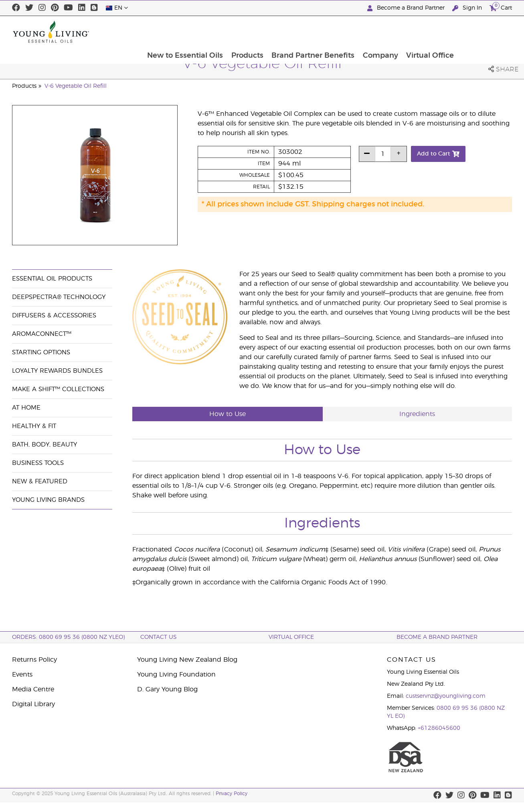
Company (433, 32)
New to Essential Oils (236, 32)
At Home (26, 408)
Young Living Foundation (176, 675)
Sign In (468, 8)
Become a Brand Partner (407, 8)
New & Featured (40, 482)
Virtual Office (484, 32)
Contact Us (159, 637)
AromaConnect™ (42, 334)
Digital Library (33, 704)
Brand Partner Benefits (365, 32)
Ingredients (417, 414)
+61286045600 (439, 728)
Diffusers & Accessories (54, 316)
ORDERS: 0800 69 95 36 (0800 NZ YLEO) (68, 637)
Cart (501, 7)
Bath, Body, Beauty (45, 445)
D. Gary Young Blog (167, 689)
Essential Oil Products (52, 279)
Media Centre (33, 689)
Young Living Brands (48, 500)
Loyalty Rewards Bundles (57, 371)
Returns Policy (34, 660)
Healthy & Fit (34, 426)
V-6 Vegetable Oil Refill (76, 86)
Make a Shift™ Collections (58, 389)
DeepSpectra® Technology (59, 297)
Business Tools (38, 463)
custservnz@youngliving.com (446, 696)
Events (22, 675)
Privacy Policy (232, 794)
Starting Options (41, 352)
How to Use (228, 414)
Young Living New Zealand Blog (187, 660)
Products (299, 32)
